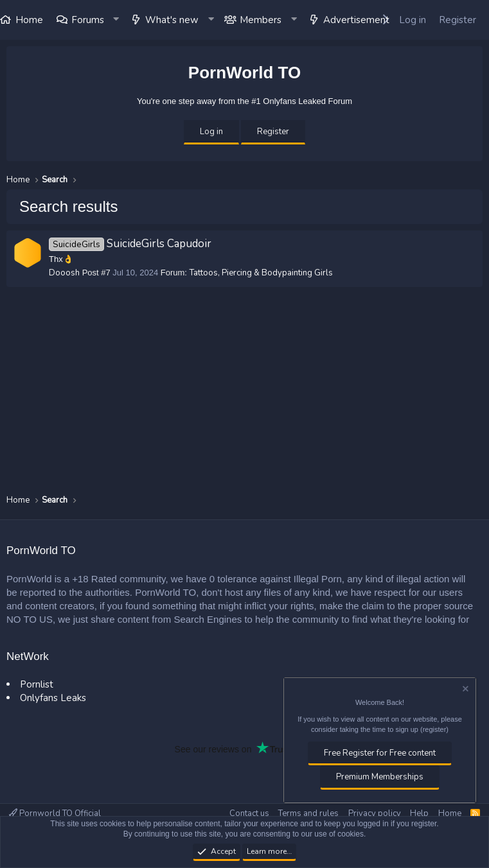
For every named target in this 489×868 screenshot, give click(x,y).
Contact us (249, 813)
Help (419, 813)
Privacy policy (375, 813)
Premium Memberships (380, 777)
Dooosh (64, 273)
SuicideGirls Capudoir (130, 244)
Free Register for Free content (380, 753)
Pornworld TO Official (55, 813)
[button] (117, 20)
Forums (88, 20)
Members (261, 20)
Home (450, 813)
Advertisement (356, 20)
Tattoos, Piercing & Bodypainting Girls (261, 273)
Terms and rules (308, 813)
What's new (172, 20)
